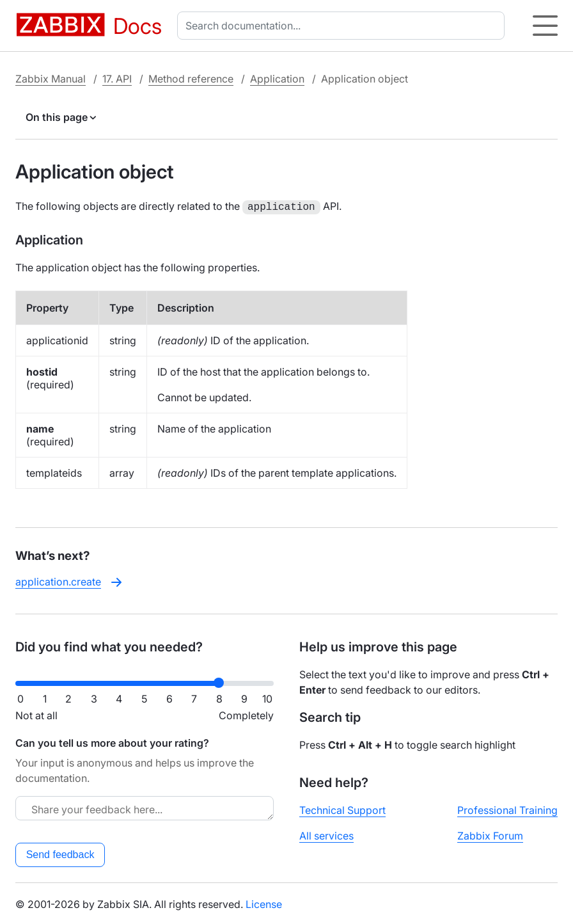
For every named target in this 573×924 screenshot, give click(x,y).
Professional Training (507, 809)
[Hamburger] (545, 26)
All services (326, 834)
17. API (117, 79)
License (264, 903)
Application (277, 79)
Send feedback (60, 853)
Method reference (191, 79)
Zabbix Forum (490, 834)
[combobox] (343, 26)
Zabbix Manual (51, 79)
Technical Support (342, 809)
